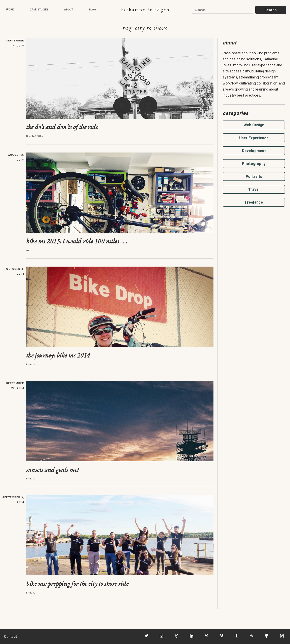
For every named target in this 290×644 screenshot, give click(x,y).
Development (254, 151)
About (69, 10)
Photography (254, 164)
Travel (254, 189)
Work (10, 10)
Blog (92, 10)
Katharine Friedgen (145, 10)
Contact (10, 636)
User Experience (254, 138)
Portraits (254, 177)
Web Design (254, 125)
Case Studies (39, 10)
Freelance (254, 202)
